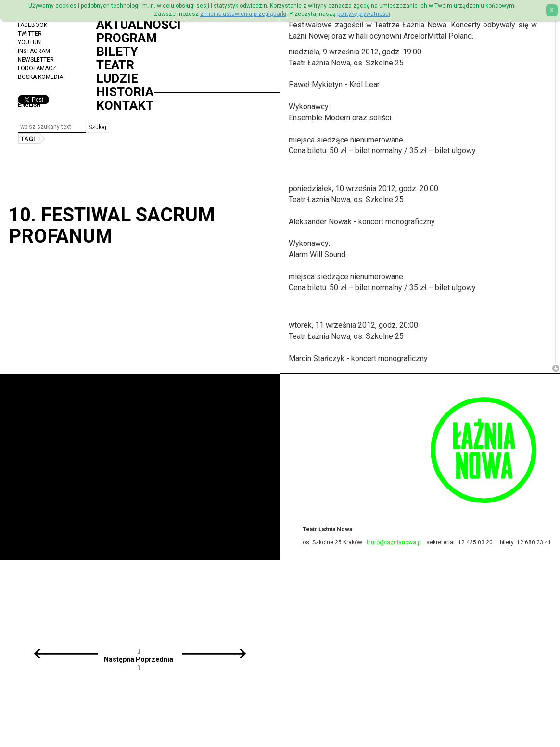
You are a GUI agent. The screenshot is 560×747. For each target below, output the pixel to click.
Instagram (34, 51)
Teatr (115, 65)
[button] (97, 127)
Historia (125, 92)
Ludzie (117, 78)
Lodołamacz (37, 68)
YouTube (31, 42)
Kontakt (125, 105)
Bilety (117, 52)
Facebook (32, 25)
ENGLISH (29, 105)
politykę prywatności (364, 14)
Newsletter (36, 60)
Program (127, 38)
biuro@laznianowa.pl (394, 542)
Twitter (30, 34)
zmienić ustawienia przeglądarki (243, 14)
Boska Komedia (40, 77)
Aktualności (139, 25)
